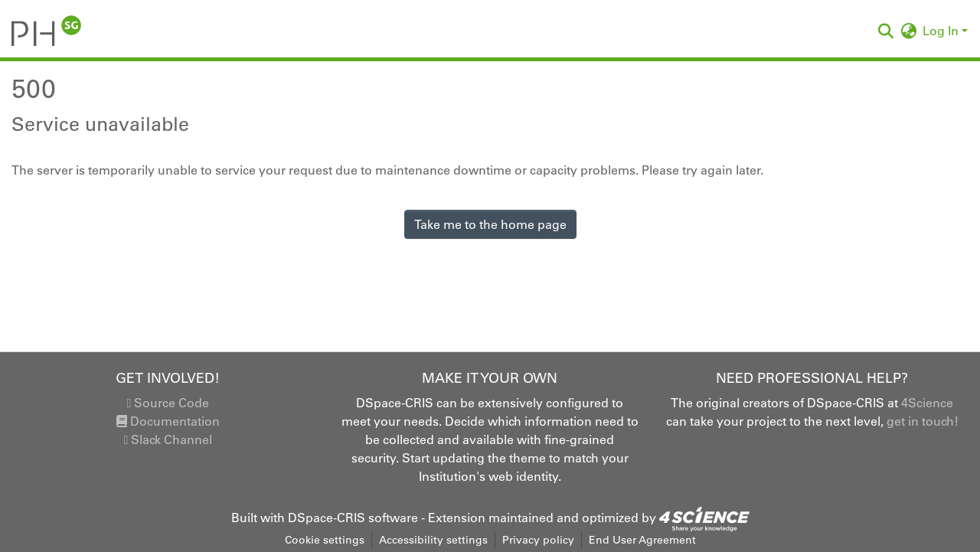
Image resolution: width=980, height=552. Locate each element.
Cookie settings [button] (325, 540)
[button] (46, 31)
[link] (704, 518)
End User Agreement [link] (642, 540)
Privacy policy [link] (538, 540)
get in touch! (923, 421)
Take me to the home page (490, 224)
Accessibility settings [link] (433, 540)
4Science (927, 403)
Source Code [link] (168, 403)
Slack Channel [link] (168, 439)
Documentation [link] (168, 421)
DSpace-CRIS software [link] (353, 518)
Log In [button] (942, 31)
